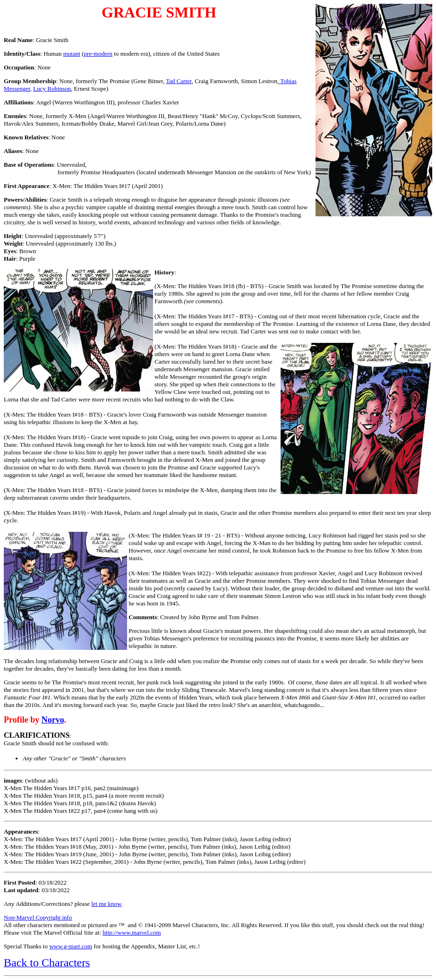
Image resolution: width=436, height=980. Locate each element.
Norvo (53, 720)
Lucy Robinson (52, 89)
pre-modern (98, 54)
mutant (72, 54)
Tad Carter (179, 81)
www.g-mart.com (71, 946)
